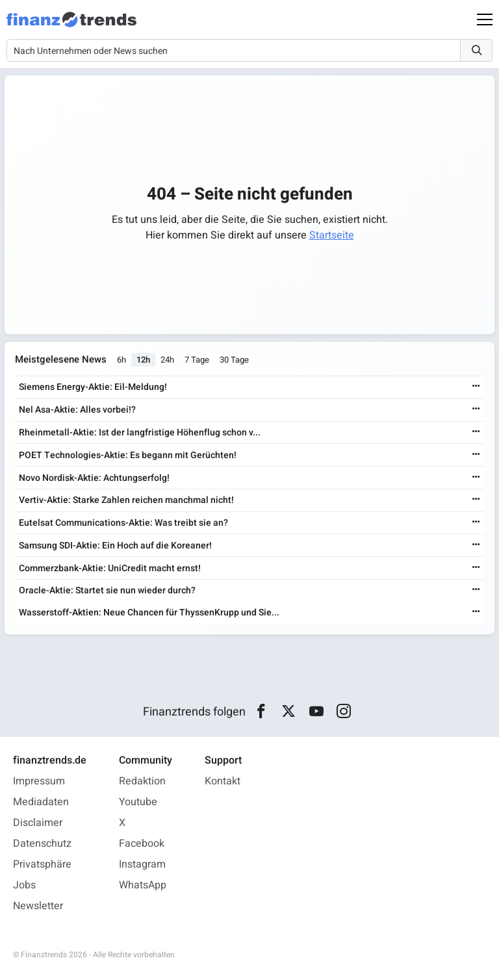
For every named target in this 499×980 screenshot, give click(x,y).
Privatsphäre (42, 864)
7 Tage (197, 360)
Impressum (39, 781)
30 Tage (234, 360)
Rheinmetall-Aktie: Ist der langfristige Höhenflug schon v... (140, 432)
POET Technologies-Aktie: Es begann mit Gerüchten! (128, 455)
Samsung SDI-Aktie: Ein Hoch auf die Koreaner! (115, 546)
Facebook (142, 844)
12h (143, 360)
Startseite (332, 235)
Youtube (138, 802)
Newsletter (38, 906)
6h (122, 360)
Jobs (24, 885)
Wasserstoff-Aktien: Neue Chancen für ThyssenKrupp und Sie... (149, 612)
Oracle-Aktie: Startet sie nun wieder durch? (107, 590)
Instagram (142, 864)
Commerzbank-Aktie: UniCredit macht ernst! (110, 568)
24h (167, 360)
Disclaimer (38, 823)
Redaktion (142, 781)
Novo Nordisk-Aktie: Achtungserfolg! (94, 478)
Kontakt (223, 781)
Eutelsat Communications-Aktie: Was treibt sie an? (123, 523)
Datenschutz (42, 844)
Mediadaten (41, 802)
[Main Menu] (485, 19)
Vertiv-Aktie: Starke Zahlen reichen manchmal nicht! (126, 500)
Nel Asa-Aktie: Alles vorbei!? (77, 410)
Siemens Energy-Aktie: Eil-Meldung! (93, 387)
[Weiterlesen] (476, 387)
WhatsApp (143, 885)
